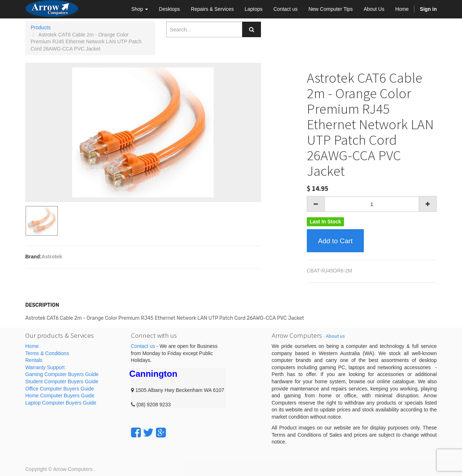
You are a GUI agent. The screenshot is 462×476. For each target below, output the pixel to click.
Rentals (34, 360)
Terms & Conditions (47, 353)
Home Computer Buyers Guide (60, 396)
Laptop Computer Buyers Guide (61, 403)
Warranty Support (45, 367)
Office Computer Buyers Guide (60, 389)
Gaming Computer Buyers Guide (62, 374)
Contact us (143, 346)
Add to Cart (335, 241)
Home (32, 346)
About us (335, 336)
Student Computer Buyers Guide (62, 381)
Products (41, 27)
